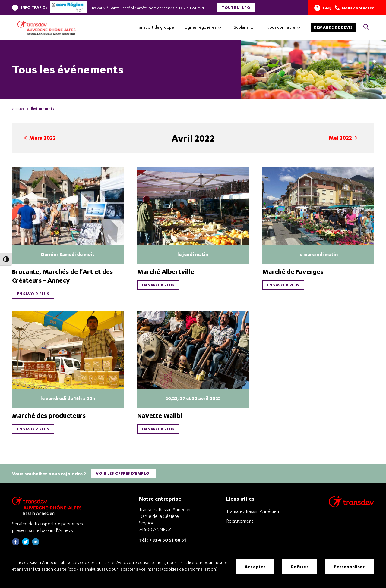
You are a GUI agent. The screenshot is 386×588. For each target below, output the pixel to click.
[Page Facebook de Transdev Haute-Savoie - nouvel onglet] (16, 543)
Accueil (18, 109)
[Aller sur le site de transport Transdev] (351, 505)
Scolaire (241, 27)
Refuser (300, 567)
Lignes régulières (201, 27)
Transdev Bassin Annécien (253, 510)
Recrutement (240, 520)
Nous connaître (281, 27)
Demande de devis (333, 27)
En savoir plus (33, 294)
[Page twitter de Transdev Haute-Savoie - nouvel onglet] (26, 543)
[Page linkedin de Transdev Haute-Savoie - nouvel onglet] (36, 543)
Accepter (255, 567)
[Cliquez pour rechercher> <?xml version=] (366, 27)
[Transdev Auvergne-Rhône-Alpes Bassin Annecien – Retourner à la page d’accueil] (48, 505)
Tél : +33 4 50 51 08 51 (163, 539)
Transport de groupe (155, 27)
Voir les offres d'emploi (124, 473)
